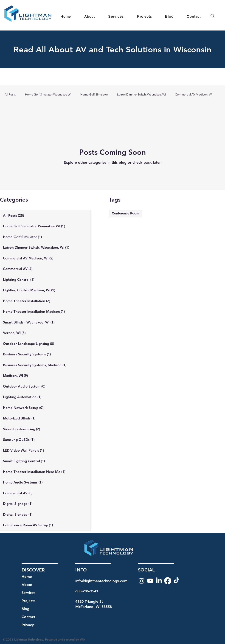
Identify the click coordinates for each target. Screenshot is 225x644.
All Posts (10, 94)
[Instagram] (142, 581)
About (27, 585)
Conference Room (125, 213)
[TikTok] (176, 581)
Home (27, 577)
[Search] (213, 16)
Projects (28, 601)
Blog (25, 609)
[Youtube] (150, 581)
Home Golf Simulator (94, 94)
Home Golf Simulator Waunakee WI (48, 94)
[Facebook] (168, 581)
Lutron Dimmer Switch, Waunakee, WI (141, 94)
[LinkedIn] (159, 581)
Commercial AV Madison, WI (194, 94)
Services (28, 593)
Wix (83, 639)
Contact (28, 617)
